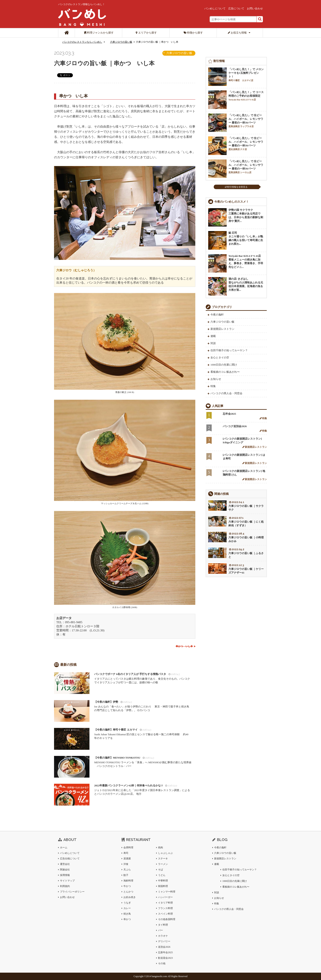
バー (160, 930)
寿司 (126, 853)
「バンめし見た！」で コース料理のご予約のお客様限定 (246, 96)
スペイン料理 (165, 914)
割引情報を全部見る (236, 187)
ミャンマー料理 (167, 892)
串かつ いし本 (184, 646)
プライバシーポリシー (72, 892)
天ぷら (127, 870)
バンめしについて (215, 8)
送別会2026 (164, 947)
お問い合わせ (255, 8)
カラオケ (163, 936)
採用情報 (65, 875)
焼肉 (160, 848)
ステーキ (163, 859)
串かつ (127, 919)
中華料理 (163, 881)
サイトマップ (67, 881)
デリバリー (164, 941)
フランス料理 (165, 908)
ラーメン (163, 864)
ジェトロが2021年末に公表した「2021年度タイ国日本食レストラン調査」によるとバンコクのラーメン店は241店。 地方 (143, 790)
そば (160, 870)
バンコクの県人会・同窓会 (226, 393)
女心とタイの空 (220, 358)
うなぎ (127, 903)
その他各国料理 (167, 919)
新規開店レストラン (222, 329)
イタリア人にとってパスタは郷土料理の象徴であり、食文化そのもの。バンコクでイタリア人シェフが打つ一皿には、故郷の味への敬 (143, 678)
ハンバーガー (165, 897)
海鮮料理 (128, 881)
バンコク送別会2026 (235, 426)
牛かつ (127, 886)
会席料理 (128, 848)
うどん (162, 875)
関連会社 (65, 870)
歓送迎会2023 (165, 958)
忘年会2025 (229, 414)
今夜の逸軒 (217, 315)
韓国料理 (163, 886)
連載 (213, 336)
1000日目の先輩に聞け (224, 365)
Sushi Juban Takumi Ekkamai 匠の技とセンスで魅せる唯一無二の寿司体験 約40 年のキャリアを (143, 734)
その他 (162, 963)
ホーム (64, 848)
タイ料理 (163, 925)
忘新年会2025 (165, 952)
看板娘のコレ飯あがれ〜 (225, 372)
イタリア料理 (165, 903)
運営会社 (65, 864)
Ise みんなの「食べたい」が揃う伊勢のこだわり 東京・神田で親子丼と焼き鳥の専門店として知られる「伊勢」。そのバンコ (143, 706)
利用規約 (65, 886)
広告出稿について (70, 859)
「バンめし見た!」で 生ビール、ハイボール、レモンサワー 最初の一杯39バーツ (246, 121)
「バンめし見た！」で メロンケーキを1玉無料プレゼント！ (246, 75)
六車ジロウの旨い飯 (121, 42)
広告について (236, 8)
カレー (127, 908)
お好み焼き (130, 897)
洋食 (126, 864)
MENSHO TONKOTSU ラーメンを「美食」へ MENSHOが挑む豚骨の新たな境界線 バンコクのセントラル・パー (143, 762)
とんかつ (128, 892)
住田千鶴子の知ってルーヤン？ (229, 350)
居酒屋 (127, 859)
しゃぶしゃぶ (165, 853)
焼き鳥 (127, 914)
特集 (213, 386)
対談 (213, 343)
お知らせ (216, 379)
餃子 (126, 875)
